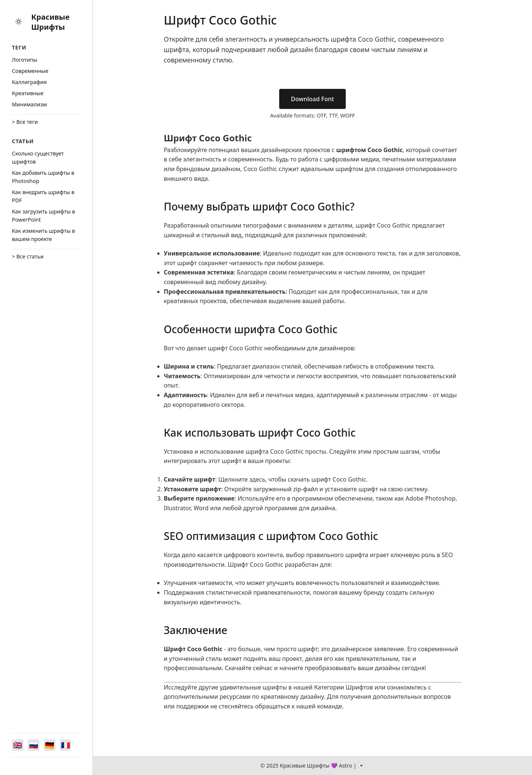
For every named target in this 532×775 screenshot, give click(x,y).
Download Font (313, 99)
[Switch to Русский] (34, 745)
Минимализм (29, 104)
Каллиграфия (29, 82)
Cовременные (30, 71)
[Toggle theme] (19, 22)
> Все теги (25, 122)
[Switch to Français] (67, 745)
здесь (257, 479)
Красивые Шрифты (50, 22)
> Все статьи (28, 256)
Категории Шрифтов (344, 687)
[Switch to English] (18, 745)
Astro (345, 766)
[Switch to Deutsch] (51, 745)
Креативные (28, 93)
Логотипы (25, 60)
